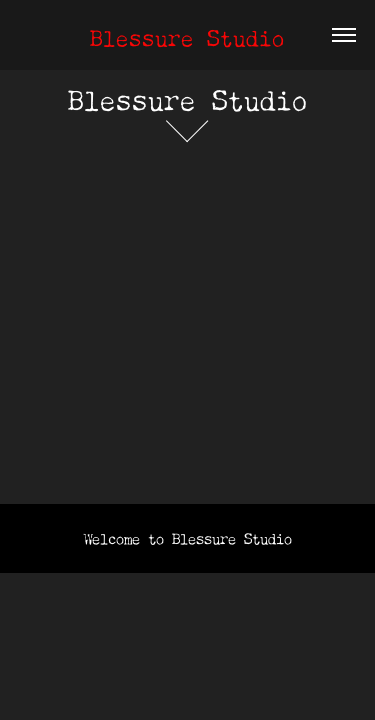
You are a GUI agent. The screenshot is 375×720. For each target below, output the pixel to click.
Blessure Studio (187, 34)
